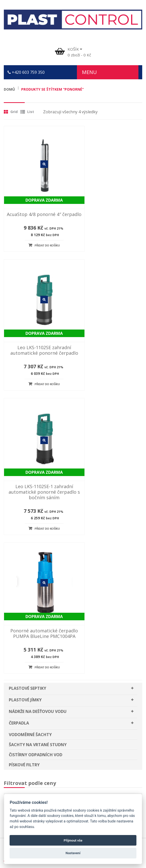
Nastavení (73, 853)
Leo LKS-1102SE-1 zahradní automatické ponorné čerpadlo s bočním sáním (36, 333)
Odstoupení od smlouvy (30, 701)
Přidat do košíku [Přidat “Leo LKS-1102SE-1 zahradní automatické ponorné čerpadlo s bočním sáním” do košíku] (40, 370)
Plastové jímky (25, 403)
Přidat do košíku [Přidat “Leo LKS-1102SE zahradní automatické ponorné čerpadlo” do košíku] (112, 241)
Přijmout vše (73, 840)
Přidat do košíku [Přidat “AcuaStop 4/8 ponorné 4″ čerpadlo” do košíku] (40, 236)
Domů (9, 89)
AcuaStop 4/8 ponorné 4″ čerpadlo (36, 202)
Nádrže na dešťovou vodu (38, 414)
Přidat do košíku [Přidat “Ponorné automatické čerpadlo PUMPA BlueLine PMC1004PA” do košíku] (112, 370)
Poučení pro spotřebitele (31, 681)
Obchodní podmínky (26, 672)
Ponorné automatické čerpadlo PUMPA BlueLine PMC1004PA (110, 333)
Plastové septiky (27, 391)
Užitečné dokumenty (27, 691)
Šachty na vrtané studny (38, 447)
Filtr (20, 513)
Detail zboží (37, 161)
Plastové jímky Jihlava (28, 751)
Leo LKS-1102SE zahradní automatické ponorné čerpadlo (110, 204)
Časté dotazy (20, 662)
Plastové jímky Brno (26, 761)
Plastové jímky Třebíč (28, 741)
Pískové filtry (24, 467)
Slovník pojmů (21, 711)
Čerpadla (19, 426)
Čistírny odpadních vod (36, 457)
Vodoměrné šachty (30, 437)
